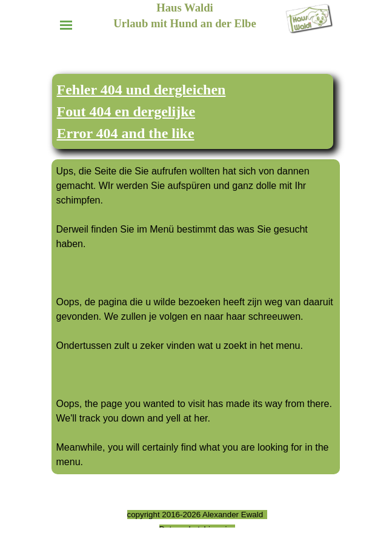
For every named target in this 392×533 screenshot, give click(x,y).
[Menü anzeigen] (66, 25)
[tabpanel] (193, 111)
